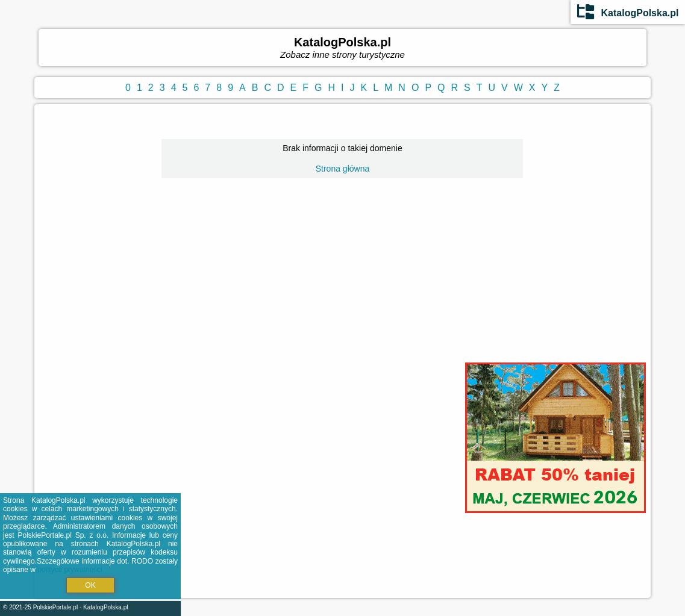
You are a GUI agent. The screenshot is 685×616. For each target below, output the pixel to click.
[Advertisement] (342, 285)
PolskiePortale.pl (55, 607)
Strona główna (343, 169)
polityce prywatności (70, 570)
